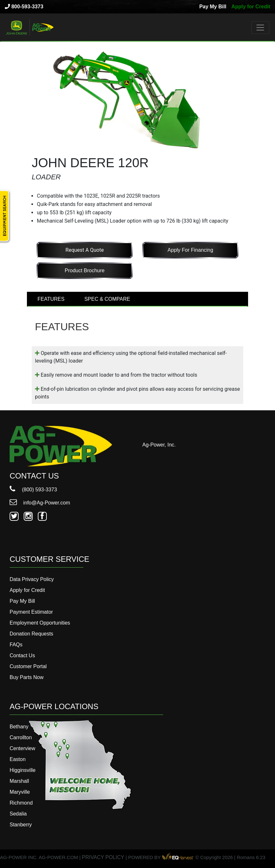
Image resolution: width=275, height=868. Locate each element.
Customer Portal (28, 666)
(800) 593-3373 (33, 490)
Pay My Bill (213, 7)
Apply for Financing (190, 250)
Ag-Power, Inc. (159, 445)
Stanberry (21, 825)
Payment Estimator (31, 612)
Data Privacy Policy (32, 579)
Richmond (21, 803)
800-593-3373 (24, 7)
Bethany (19, 727)
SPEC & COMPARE (107, 299)
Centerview (22, 748)
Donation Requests (31, 634)
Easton (18, 759)
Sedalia (18, 814)
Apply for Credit (251, 7)
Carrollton (21, 737)
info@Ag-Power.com (40, 503)
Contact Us (22, 655)
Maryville (20, 792)
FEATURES (51, 299)
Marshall (19, 781)
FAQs (16, 645)
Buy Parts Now (27, 677)
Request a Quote (84, 250)
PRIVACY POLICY (103, 857)
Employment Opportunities (40, 623)
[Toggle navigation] (260, 28)
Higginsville (23, 770)
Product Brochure (85, 270)
